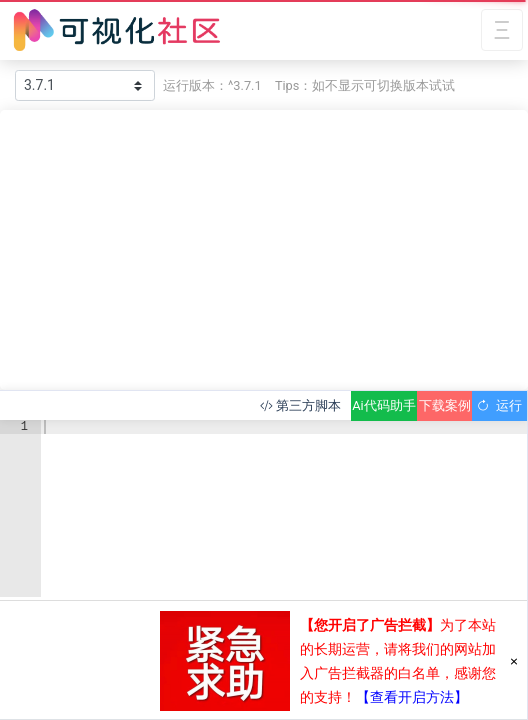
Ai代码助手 (383, 405)
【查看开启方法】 (412, 697)
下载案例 (445, 405)
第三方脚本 (300, 405)
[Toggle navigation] (502, 30)
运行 (499, 405)
